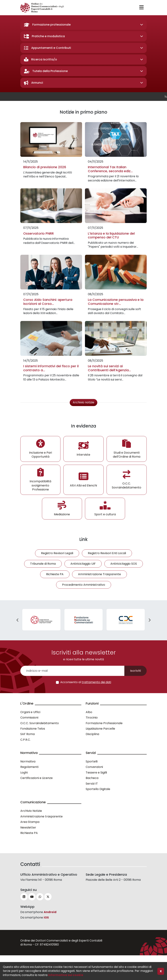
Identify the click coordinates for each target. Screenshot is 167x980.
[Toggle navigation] (141, 8)
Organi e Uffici (30, 712)
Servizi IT (92, 784)
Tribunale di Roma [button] (43, 564)
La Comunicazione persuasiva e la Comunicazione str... (116, 302)
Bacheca (92, 778)
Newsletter (28, 827)
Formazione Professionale (104, 723)
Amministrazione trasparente (41, 816)
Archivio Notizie (31, 811)
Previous (18, 620)
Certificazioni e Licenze (36, 778)
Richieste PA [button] (55, 574)
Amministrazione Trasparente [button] (99, 574)
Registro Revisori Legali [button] (57, 553)
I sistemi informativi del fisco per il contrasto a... (51, 368)
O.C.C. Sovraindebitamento (40, 723)
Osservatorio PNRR (38, 233)
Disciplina (92, 734)
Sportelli (92, 761)
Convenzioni (94, 767)
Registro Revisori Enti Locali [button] (107, 553)
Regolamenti (29, 767)
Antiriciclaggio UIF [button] (83, 564)
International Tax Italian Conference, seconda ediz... (110, 169)
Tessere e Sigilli (96, 773)
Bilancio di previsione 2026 (45, 167)
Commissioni (29, 718)
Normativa (28, 761)
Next (149, 620)
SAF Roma (28, 734)
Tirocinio (92, 718)
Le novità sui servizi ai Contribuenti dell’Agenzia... (109, 368)
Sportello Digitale (98, 789)
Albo (89, 712)
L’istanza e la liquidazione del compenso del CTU (111, 235)
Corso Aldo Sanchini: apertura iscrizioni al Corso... (48, 302)
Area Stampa (30, 822)
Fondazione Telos (33, 729)
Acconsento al (86, 682)
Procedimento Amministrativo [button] (84, 585)
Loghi (24, 773)
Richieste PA (29, 833)
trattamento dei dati (96, 682)
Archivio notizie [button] (83, 402)
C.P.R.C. (25, 740)
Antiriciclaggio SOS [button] (124, 564)
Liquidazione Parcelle (100, 729)
